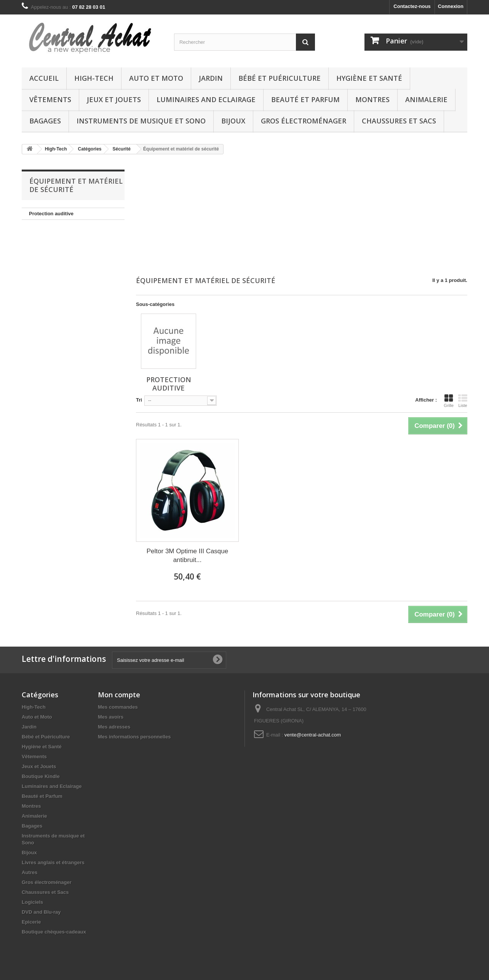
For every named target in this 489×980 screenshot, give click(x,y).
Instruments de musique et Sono (141, 121)
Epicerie (31, 922)
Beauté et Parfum (305, 99)
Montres (372, 99)
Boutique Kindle (41, 776)
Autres (30, 872)
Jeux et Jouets (114, 99)
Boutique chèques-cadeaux (54, 932)
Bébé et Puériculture (280, 78)
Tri (139, 400)
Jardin (211, 78)
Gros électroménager (304, 121)
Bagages (45, 121)
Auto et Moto (156, 78)
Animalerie (426, 99)
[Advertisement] (302, 216)
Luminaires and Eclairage (206, 99)
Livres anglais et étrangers (53, 862)
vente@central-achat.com (313, 735)
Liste (463, 401)
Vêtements (50, 99)
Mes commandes (118, 707)
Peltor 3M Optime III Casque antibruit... (187, 556)
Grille (449, 401)
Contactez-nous (412, 6)
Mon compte (119, 695)
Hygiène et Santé (369, 78)
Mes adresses (114, 727)
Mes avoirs (111, 717)
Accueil (44, 78)
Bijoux (233, 121)
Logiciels (32, 902)
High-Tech (94, 78)
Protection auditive (51, 214)
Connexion (451, 6)
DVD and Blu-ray (41, 912)
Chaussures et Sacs (399, 121)
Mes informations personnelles (134, 737)
